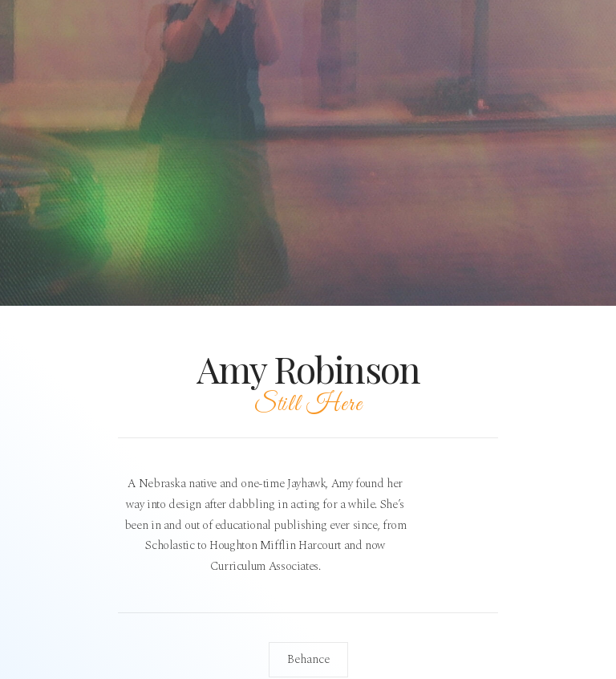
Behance (308, 659)
